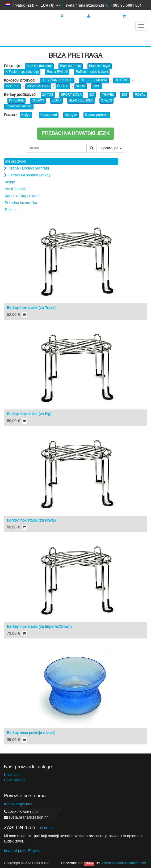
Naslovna (12, 775)
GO (92, 95)
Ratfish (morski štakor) (92, 72)
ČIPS (97, 86)
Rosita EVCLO (57, 72)
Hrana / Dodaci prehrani (29, 168)
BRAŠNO (122, 81)
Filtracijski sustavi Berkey (30, 175)
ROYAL (140, 95)
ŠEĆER (63, 86)
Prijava (69, 16)
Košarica (133, 16)
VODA (81, 86)
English (34, 851)
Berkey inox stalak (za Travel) (32, 308)
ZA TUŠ (48, 95)
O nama (47, 828)
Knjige (26, 115)
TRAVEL (108, 95)
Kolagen (71, 115)
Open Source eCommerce (124, 863)
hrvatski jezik (15, 851)
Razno (10, 210)
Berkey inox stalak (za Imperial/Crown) (39, 627)
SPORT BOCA (71, 95)
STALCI (106, 101)
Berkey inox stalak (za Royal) (31, 520)
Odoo (89, 863)
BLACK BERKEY (81, 101)
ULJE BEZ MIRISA (94, 81)
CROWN (38, 101)
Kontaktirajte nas (18, 804)
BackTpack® (15, 189)
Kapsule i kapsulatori (22, 196)
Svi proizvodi (15, 162)
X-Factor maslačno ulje (22, 72)
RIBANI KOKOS (38, 86)
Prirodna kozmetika (21, 203)
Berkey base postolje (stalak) (31, 733)
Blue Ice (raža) (71, 66)
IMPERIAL (16, 101)
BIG (124, 95)
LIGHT (56, 101)
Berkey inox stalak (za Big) (29, 414)
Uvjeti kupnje (15, 780)
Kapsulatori (49, 115)
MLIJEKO (12, 86)
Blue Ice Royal (100, 66)
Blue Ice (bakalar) (39, 66)
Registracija (100, 16)
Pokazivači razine (19, 107)
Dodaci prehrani (97, 115)
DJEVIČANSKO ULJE (57, 81)
